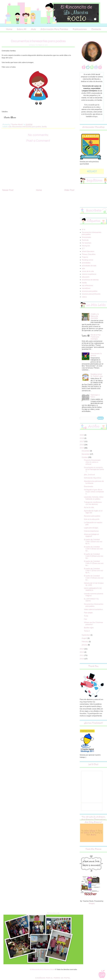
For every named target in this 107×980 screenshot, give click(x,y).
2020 (82, 435)
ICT (83, 248)
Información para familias (54, 29)
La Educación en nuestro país (93, 523)
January (85, 645)
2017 (82, 441)
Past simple (88, 613)
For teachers (87, 243)
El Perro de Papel (61, 978)
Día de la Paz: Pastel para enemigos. (96, 337)
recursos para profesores (91, 294)
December (86, 451)
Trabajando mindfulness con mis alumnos (93, 503)
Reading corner (87, 260)
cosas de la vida (88, 271)
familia (44, 127)
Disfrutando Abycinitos (93, 478)
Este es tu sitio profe (92, 519)
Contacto (96, 29)
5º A (84, 229)
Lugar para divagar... (91, 528)
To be (86, 616)
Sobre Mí (22, 29)
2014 (82, 649)
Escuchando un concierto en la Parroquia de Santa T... (94, 469)
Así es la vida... (89, 507)
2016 (82, 445)
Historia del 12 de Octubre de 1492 (94, 584)
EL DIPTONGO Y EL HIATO (91, 600)
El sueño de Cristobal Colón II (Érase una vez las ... (93, 549)
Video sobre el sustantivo (93, 609)
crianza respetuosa (89, 274)
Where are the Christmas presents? (93, 623)
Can (85, 619)
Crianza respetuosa (91, 531)
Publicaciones (80, 29)
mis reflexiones (87, 285)
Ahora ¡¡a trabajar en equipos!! (91, 535)
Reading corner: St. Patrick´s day (97, 375)
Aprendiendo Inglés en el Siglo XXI (93, 512)
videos (84, 297)
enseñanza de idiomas (90, 280)
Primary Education (89, 254)
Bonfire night (89, 628)
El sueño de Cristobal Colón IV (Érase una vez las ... (94, 563)
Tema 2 (87, 631)
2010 (82, 659)
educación (86, 277)
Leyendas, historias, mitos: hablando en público (94, 498)
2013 (82, 652)
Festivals (85, 240)
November (86, 454)
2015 (82, 448)
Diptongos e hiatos (95, 396)
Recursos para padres (92, 516)
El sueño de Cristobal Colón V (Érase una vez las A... (93, 570)
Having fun (86, 246)
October (85, 457)
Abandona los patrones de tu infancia (94, 482)
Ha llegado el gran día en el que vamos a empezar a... (94, 492)
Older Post (69, 190)
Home (9, 29)
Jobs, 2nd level (89, 475)
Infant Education (88, 251)
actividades (86, 263)
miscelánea (86, 288)
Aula (33, 29)
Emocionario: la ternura (96, 354)
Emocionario (86, 237)
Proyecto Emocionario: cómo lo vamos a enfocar (92, 462)
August (85, 638)
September (86, 635)
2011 (82, 655)
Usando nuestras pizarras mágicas (94, 595)
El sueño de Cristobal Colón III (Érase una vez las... (94, 556)
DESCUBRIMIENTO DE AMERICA (93, 589)
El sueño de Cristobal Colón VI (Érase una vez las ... (94, 578)
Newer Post (8, 190)
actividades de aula (89, 266)
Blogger (92, 903)
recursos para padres (90, 291)
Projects (85, 257)
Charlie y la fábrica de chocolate (95, 316)
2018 (82, 438)
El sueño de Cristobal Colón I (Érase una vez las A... (93, 541)
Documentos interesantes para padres (27, 127)
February (85, 641)
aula (10, 127)
